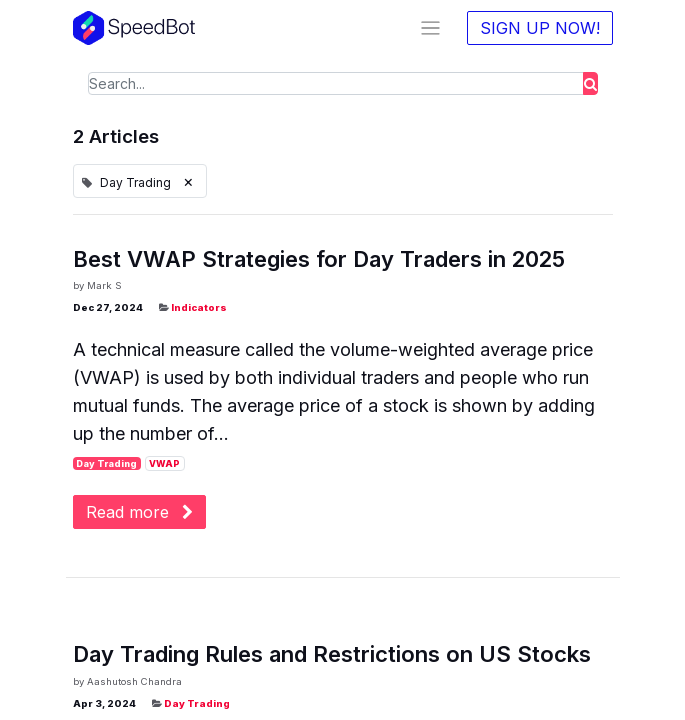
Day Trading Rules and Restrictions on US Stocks (332, 654)
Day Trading (106, 463)
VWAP (164, 463)
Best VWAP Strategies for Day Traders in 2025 (319, 259)
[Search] (590, 83)
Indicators (199, 307)
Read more (139, 512)
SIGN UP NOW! (540, 28)
